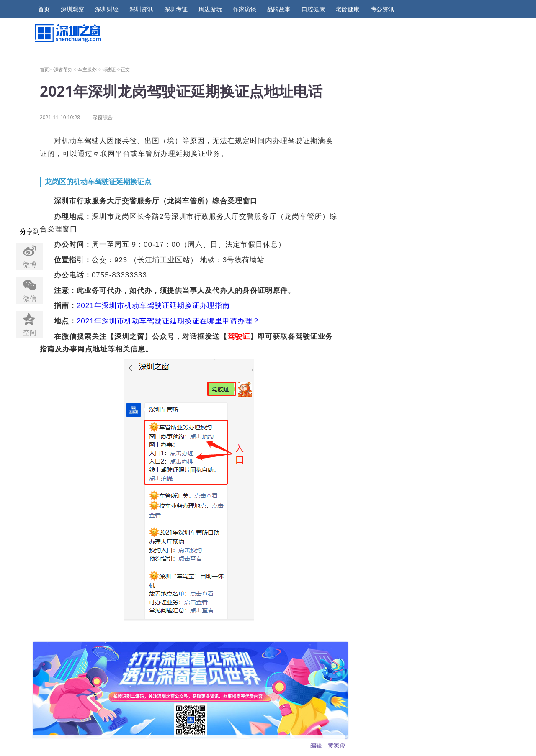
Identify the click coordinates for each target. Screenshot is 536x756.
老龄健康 (348, 9)
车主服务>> (90, 69)
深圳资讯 (141, 9)
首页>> (47, 69)
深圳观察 (72, 9)
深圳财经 (107, 9)
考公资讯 (382, 9)
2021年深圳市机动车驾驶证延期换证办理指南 (153, 306)
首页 (44, 9)
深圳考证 (176, 9)
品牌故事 (279, 9)
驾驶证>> (111, 69)
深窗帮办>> (66, 69)
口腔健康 (313, 9)
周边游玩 (210, 9)
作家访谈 (245, 9)
